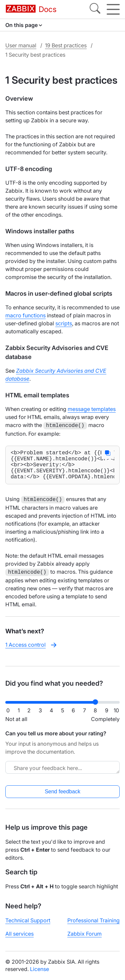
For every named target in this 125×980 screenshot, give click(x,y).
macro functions (25, 315)
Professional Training (93, 920)
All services (19, 934)
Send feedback (62, 791)
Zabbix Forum (84, 934)
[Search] (95, 9)
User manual (21, 45)
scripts (64, 323)
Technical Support (28, 920)
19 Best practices (66, 45)
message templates (92, 409)
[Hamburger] (113, 9)
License (39, 969)
